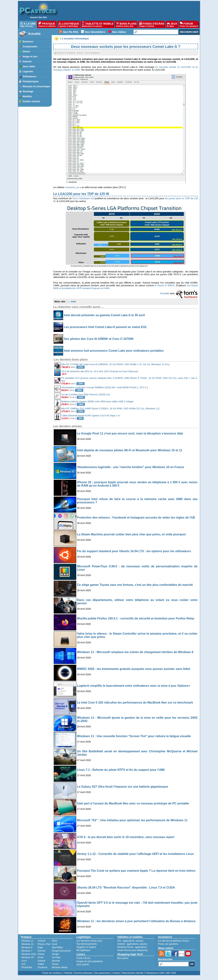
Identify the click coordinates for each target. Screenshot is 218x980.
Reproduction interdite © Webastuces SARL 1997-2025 (149, 973)
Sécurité (56, 961)
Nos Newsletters (95, 32)
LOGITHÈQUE (69, 24)
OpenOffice (57, 947)
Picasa (55, 964)
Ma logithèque (83, 950)
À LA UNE (28, 24)
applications (129, 941)
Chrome (42, 951)
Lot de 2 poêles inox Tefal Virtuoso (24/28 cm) (86, 394)
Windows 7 (27, 951)
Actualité (34, 34)
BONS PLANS (126, 24)
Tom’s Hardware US (83, 198)
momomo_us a (73, 187)
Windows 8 (27, 947)
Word (54, 941)
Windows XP (28, 957)
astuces (139, 941)
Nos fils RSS (71, 32)
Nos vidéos (119, 32)
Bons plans (123, 958)
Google (55, 954)
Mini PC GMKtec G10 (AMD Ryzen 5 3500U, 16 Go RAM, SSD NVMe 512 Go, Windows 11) (110, 409)
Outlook (41, 961)
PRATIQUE (47, 24)
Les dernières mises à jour (89, 941)
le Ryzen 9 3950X (164, 285)
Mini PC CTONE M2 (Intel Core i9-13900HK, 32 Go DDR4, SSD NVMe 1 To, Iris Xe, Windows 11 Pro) (115, 364)
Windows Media (60, 967)
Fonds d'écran (83, 958)
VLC (24, 964)
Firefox (41, 954)
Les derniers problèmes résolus (173, 941)
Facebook (43, 967)
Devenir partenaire (83, 973)
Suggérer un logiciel (86, 947)
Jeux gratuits (83, 964)
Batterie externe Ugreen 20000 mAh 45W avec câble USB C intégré (97, 401)
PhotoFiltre (27, 967)
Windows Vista (29, 954)
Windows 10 (27, 944)
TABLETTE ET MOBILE (97, 24)
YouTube (56, 957)
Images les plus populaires (90, 961)
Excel (54, 944)
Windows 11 (27, 941)
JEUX (172, 24)
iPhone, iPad (44, 944)
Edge (40, 947)
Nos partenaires (102, 973)
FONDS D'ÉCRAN (152, 24)
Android (41, 941)
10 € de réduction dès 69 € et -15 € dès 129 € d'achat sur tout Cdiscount (100, 371)
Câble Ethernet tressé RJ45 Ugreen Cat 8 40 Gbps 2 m (91, 416)
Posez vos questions (168, 944)
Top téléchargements (87, 944)
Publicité (68, 973)
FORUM (189, 24)
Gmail (41, 957)
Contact (116, 973)
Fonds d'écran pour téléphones (132, 950)
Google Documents (61, 951)
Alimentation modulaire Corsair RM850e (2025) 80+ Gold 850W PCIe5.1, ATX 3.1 (105, 387)
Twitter (41, 964)
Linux (24, 961)
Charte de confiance (52, 973)
